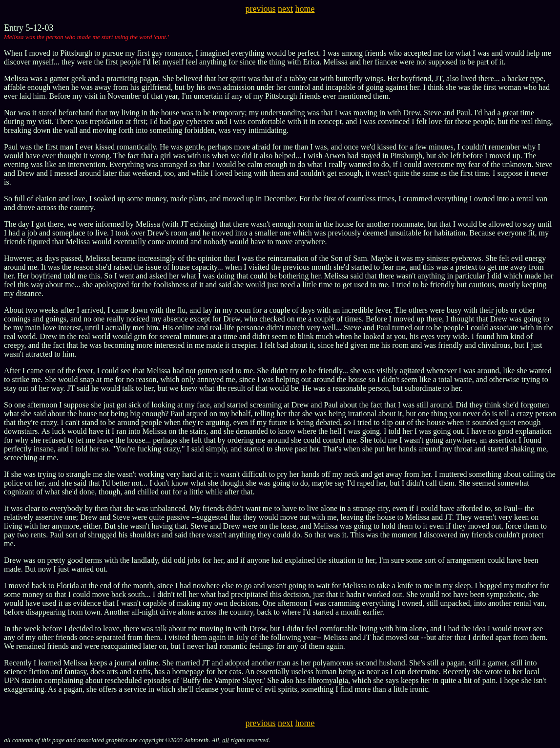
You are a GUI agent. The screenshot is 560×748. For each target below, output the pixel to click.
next (285, 9)
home (305, 9)
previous (261, 9)
